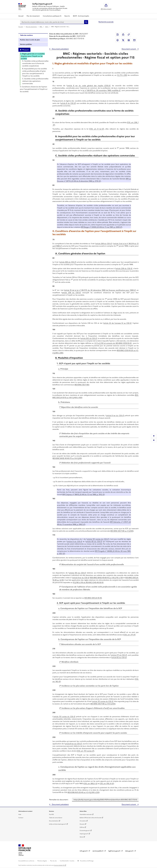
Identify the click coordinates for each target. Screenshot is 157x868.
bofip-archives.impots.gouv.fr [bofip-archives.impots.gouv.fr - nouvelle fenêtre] (58, 824)
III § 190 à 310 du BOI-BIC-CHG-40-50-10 (88, 582)
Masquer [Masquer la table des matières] (26, 50)
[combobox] (52, 22)
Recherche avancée (106, 22)
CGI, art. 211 (128, 635)
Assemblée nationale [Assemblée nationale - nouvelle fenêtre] (86, 814)
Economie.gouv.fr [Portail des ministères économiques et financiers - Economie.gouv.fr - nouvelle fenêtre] (85, 831)
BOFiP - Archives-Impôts (81, 16)
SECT (47, 27)
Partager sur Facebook (118, 40)
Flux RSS (51, 814)
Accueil (21, 16)
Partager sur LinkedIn (129, 40)
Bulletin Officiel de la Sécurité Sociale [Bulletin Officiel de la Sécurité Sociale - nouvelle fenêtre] (90, 818)
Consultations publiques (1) (52, 16)
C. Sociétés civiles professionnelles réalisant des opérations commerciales (35, 81)
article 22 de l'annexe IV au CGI (116, 323)
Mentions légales (42, 861)
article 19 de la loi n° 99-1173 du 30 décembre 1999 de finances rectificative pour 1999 (99, 290)
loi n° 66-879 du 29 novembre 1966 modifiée (100, 90)
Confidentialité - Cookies (67, 861)
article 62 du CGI (118, 657)
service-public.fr (98, 851)
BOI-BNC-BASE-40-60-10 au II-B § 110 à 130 (107, 578)
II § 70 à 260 (122, 75)
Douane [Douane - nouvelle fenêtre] (82, 824)
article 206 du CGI (103, 244)
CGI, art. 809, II (90, 784)
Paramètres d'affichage (87, 861)
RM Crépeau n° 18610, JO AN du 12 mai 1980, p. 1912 (82, 494)
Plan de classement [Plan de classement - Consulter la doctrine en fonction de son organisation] (33, 16)
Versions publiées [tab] (26, 44)
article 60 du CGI (93, 541)
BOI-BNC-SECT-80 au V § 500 (122, 531)
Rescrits (67, 16)
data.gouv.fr (130, 851)
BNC (41, 27)
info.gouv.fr (84, 851)
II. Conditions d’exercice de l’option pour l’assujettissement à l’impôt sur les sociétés (34, 89)
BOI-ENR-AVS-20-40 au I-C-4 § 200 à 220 (83, 792)
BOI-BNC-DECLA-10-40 (93, 598)
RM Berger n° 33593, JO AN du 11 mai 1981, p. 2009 (100, 227)
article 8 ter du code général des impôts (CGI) (88, 86)
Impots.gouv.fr (84, 834)
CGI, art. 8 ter (96, 129)
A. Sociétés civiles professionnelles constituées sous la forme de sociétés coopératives (35, 63)
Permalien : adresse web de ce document (129, 35)
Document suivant (129, 49)
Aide (20, 814)
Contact (21, 818)
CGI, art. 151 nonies (84, 751)
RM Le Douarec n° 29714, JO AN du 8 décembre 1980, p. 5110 (94, 180)
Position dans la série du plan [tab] (30, 40)
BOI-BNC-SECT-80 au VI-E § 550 (103, 704)
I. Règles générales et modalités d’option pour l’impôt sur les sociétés (33, 56)
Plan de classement (31, 27)
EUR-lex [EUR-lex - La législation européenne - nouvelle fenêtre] (82, 827)
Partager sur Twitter (123, 40)
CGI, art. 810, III (106, 784)
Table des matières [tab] (26, 35)
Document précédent (60, 49)
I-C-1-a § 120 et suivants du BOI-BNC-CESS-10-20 (113, 343)
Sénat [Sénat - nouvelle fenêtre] (81, 837)
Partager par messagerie (134, 40)
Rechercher (86, 22)
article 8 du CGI (67, 103)
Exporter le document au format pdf (118, 35)
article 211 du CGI (118, 655)
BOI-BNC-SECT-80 (82, 385)
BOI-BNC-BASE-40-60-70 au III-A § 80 (67, 458)
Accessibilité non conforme (26, 861)
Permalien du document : (59, 800)
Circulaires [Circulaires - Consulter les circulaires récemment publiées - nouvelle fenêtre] (83, 821)
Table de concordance (56, 818)
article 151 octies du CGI (63, 717)
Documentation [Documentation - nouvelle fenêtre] (54, 821)
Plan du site (54, 861)
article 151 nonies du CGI (97, 539)
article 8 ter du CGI (114, 416)
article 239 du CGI (123, 268)
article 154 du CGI (76, 573)
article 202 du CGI (88, 338)
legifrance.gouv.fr (115, 851)
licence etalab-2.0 (59, 865)
